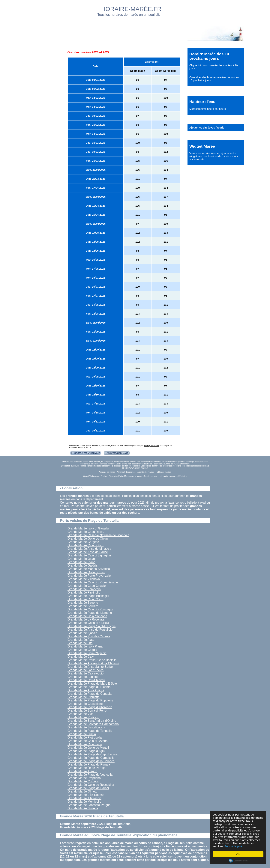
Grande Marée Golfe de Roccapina (91, 785)
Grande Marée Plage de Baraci (88, 788)
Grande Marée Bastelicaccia (86, 727)
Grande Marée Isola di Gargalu (88, 528)
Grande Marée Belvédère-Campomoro (93, 724)
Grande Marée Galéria (82, 566)
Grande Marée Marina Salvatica (89, 569)
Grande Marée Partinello (84, 592)
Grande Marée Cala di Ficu (85, 545)
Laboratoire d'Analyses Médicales (173, 476)
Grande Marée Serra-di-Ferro (87, 711)
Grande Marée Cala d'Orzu (85, 599)
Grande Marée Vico (80, 714)
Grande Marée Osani (81, 559)
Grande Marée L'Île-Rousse (86, 795)
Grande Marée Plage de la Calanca (91, 761)
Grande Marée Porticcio (83, 717)
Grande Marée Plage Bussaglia (88, 596)
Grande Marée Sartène (83, 808)
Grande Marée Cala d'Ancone (87, 616)
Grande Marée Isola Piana (85, 646)
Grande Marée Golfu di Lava (86, 572)
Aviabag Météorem (151, 446)
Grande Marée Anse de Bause (88, 552)
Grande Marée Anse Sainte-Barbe (90, 667)
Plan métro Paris (116, 476)
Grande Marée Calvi (81, 657)
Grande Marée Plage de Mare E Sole (92, 684)
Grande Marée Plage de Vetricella (90, 775)
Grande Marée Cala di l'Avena (88, 741)
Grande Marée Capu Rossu (86, 532)
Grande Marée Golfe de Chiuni (88, 539)
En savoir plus (233, 846)
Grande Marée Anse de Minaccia (89, 549)
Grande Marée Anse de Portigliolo (90, 630)
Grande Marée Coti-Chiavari (86, 680)
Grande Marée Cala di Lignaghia (89, 555)
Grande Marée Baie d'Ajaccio (87, 653)
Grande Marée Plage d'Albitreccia (90, 707)
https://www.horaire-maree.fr (136, 468)
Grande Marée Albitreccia (84, 798)
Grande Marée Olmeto (82, 791)
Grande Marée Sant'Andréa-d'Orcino (92, 721)
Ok (238, 854)
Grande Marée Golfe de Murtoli (88, 748)
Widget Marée (202, 146)
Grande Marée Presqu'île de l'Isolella (92, 660)
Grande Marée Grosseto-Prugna (89, 805)
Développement (151, 476)
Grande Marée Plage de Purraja (89, 764)
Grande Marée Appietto (83, 677)
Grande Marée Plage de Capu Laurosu (93, 754)
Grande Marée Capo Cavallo (87, 586)
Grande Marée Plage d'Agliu (86, 751)
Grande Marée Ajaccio (82, 633)
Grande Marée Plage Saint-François (91, 626)
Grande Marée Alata (81, 640)
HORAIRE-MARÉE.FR (131, 9)
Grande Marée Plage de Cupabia (90, 694)
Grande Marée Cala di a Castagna (90, 609)
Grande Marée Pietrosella (85, 738)
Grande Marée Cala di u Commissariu (93, 582)
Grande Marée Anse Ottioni (86, 690)
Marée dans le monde (133, 476)
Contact (104, 476)
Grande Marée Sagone (83, 603)
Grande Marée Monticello (84, 802)
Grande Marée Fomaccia (84, 589)
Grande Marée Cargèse (83, 542)
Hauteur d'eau (202, 102)
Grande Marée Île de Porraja (87, 768)
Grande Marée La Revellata (86, 619)
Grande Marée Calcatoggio (85, 673)
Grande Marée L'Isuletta (84, 697)
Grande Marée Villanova (84, 579)
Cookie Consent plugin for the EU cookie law (238, 861)
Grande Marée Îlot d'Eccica (85, 670)
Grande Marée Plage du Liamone (90, 613)
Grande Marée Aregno (82, 771)
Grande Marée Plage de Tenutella (90, 731)
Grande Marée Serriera (83, 606)
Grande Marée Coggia (82, 650)
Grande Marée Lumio (82, 734)
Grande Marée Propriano (84, 778)
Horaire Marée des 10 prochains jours (209, 56)
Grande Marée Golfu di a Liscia (88, 623)
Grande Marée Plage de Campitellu (91, 758)
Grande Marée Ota (80, 643)
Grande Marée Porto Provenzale (89, 576)
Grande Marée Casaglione (85, 704)
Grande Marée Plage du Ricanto (89, 687)
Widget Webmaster (91, 476)
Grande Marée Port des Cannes (89, 636)
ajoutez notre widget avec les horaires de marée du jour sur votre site (214, 156)
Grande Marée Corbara (83, 781)
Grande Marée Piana (81, 562)
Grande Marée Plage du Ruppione (90, 700)
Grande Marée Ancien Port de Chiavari (93, 663)
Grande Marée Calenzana (85, 744)
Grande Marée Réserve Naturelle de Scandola (98, 535)
